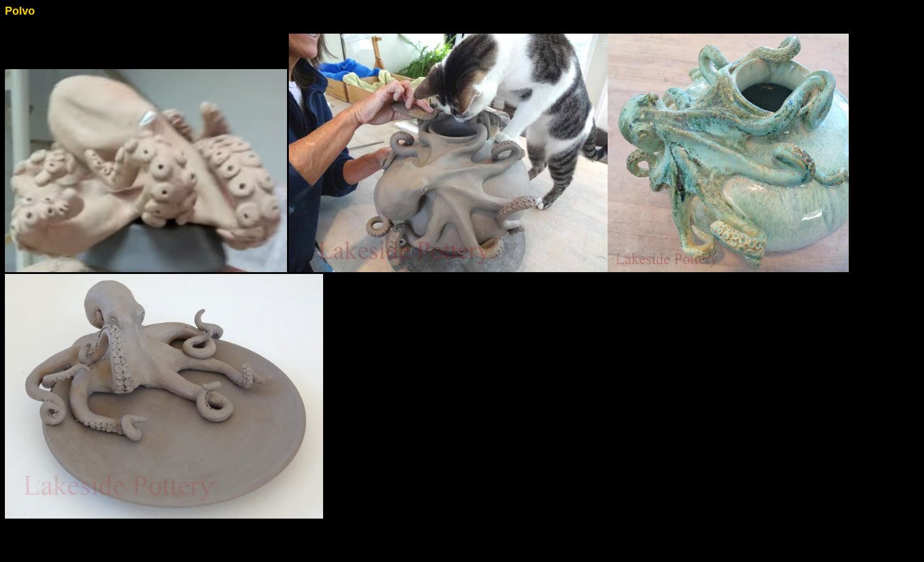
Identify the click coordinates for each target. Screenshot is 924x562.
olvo (24, 11)
